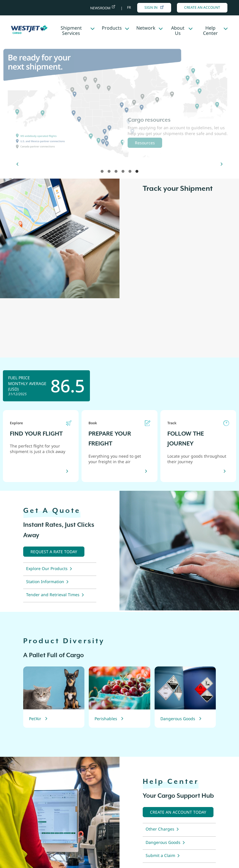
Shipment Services (71, 30)
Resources (145, 143)
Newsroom (101, 8)
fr (129, 7)
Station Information (45, 582)
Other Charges (160, 829)
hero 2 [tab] (109, 171)
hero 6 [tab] (137, 171)
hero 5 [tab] (130, 171)
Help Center (210, 30)
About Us (178, 30)
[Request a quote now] (54, 552)
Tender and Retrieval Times (53, 595)
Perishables (106, 719)
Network (146, 28)
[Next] (222, 164)
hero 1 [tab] (102, 171)
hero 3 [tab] (116, 171)
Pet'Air (35, 719)
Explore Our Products (47, 568)
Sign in (154, 7)
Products (112, 28)
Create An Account (202, 7)
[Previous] (17, 164)
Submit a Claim (160, 855)
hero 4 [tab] (123, 171)
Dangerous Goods (178, 719)
